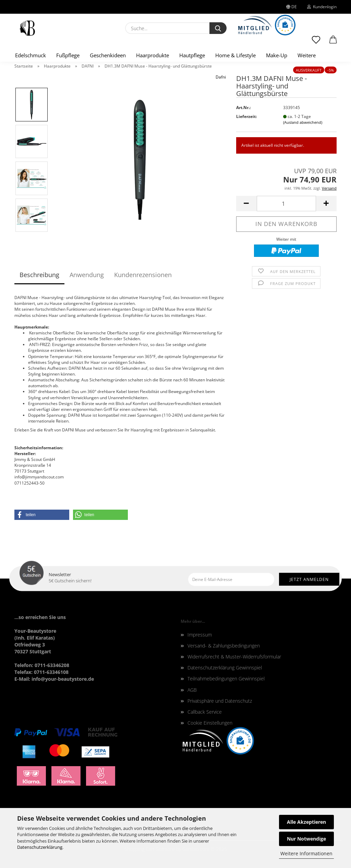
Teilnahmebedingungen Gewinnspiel (226, 679)
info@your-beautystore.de (63, 679)
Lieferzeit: (246, 116)
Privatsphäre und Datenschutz (220, 701)
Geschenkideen (108, 55)
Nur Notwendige (306, 839)
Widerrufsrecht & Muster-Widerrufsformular (234, 657)
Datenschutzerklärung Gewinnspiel (225, 668)
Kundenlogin (322, 7)
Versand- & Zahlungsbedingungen (224, 646)
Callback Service (205, 712)
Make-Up (277, 55)
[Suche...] (218, 28)
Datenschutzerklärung (40, 847)
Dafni (221, 77)
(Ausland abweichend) (303, 122)
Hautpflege (192, 55)
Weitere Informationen (306, 853)
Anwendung (87, 275)
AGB (192, 690)
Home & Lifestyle (235, 55)
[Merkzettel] (316, 43)
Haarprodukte (153, 55)
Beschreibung (39, 275)
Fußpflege (68, 55)
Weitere (307, 55)
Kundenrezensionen (143, 275)
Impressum (200, 635)
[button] (333, 43)
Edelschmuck (31, 55)
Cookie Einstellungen (210, 723)
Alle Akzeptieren (306, 822)
